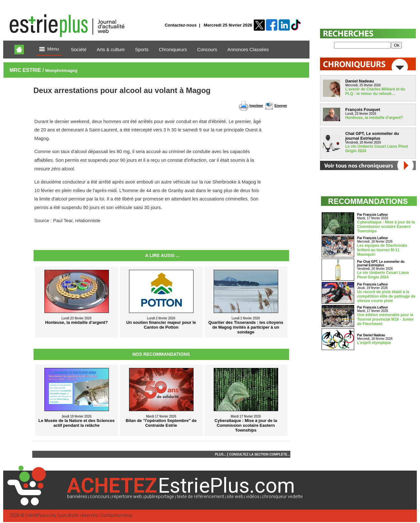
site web (235, 497)
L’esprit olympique (374, 343)
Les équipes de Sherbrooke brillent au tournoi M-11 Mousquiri (382, 250)
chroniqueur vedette (282, 497)
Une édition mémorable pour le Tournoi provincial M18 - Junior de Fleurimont (386, 319)
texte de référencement (201, 497)
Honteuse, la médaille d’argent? (374, 118)
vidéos (253, 497)
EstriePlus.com (41, 515)
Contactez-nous (181, 25)
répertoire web (127, 497)
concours (100, 497)
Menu (49, 49)
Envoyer (281, 106)
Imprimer (256, 106)
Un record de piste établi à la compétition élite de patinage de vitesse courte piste (386, 296)
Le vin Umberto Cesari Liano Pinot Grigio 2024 (383, 275)
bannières (77, 497)
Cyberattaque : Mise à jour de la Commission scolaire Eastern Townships (386, 227)
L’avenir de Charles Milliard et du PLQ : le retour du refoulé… (375, 91)
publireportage (159, 497)
